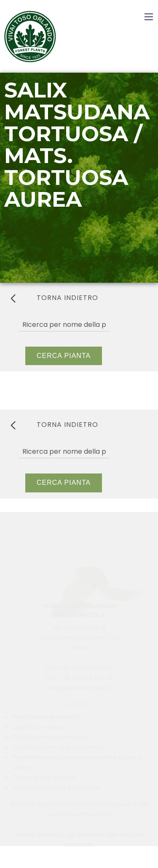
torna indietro (54, 298)
